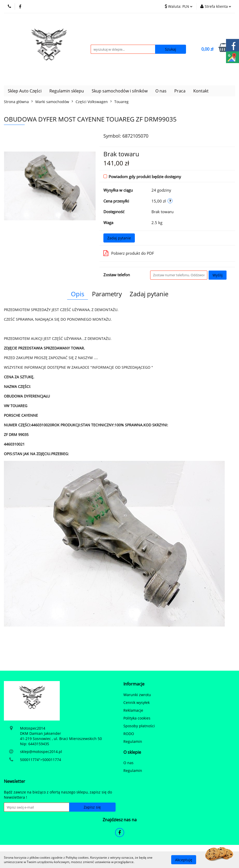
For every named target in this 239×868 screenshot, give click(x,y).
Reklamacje (133, 710)
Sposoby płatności (139, 726)
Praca (180, 91)
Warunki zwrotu (137, 695)
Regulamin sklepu (67, 91)
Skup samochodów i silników (120, 91)
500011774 (29, 760)
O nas (161, 91)
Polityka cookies (137, 718)
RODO (129, 734)
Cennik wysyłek (137, 702)
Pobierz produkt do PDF (129, 253)
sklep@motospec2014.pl (41, 752)
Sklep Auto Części (25, 91)
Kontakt (201, 91)
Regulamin (133, 741)
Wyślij (218, 275)
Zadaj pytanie (119, 238)
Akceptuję (184, 860)
